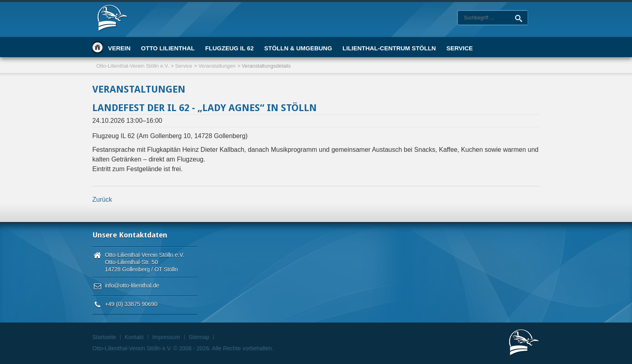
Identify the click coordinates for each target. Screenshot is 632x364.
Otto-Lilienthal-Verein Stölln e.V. (133, 66)
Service (459, 48)
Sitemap (199, 337)
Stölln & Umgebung (298, 48)
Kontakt (134, 337)
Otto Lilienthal (168, 48)
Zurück (102, 200)
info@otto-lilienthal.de (132, 285)
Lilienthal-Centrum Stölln (389, 48)
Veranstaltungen (217, 66)
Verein (119, 48)
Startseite (98, 47)
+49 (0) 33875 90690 (131, 304)
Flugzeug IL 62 (230, 48)
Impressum (166, 337)
